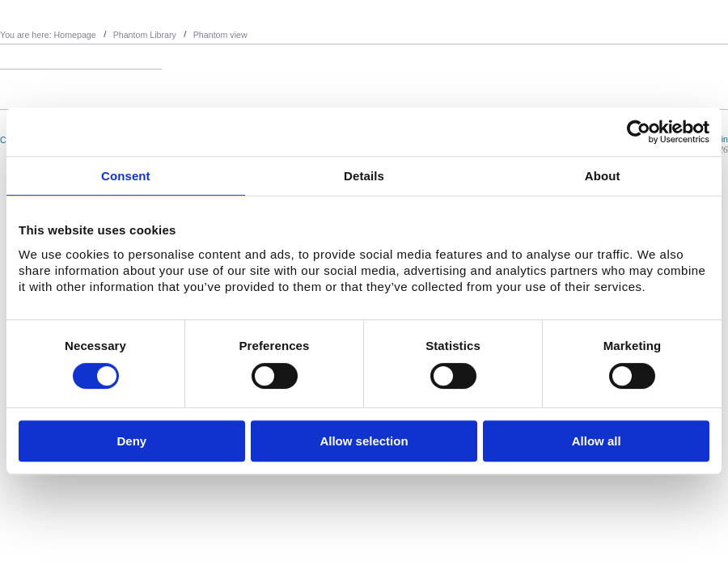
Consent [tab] (126, 176)
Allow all (597, 441)
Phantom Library (145, 35)
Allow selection (364, 441)
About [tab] (603, 176)
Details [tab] (364, 176)
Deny (131, 441)
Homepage (75, 35)
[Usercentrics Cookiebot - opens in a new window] (639, 132)
